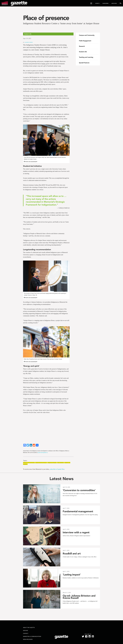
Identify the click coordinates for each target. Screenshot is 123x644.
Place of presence (46, 18)
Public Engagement (85, 41)
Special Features (84, 63)
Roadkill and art (72, 554)
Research (82, 46)
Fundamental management (78, 511)
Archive (25, 631)
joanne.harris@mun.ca (43, 453)
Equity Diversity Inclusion (41, 463)
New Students (61, 463)
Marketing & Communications (32, 636)
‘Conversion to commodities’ (79, 490)
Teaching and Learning (86, 57)
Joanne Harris (29, 42)
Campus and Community (29, 463)
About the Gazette (29, 628)
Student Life (67, 463)
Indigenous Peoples (52, 463)
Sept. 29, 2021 (27, 38)
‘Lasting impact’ (72, 575)
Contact (26, 633)
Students (25, 464)
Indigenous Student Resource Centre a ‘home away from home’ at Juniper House (61, 23)
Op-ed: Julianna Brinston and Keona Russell (79, 597)
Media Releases (28, 639)
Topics (25, 461)
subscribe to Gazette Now (57, 469)
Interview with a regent (76, 532)
